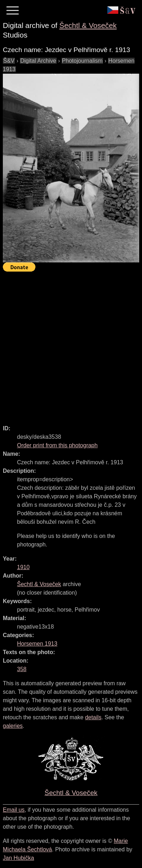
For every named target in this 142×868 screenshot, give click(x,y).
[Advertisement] (71, 345)
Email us (14, 810)
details (93, 717)
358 (22, 669)
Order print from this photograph (57, 445)
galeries (13, 726)
